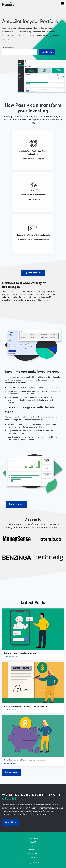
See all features (16, 504)
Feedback (34, 838)
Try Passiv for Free (33, 273)
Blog (34, 846)
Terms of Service (34, 850)
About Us (34, 842)
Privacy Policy (34, 853)
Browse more (11, 772)
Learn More (11, 822)
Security (34, 857)
